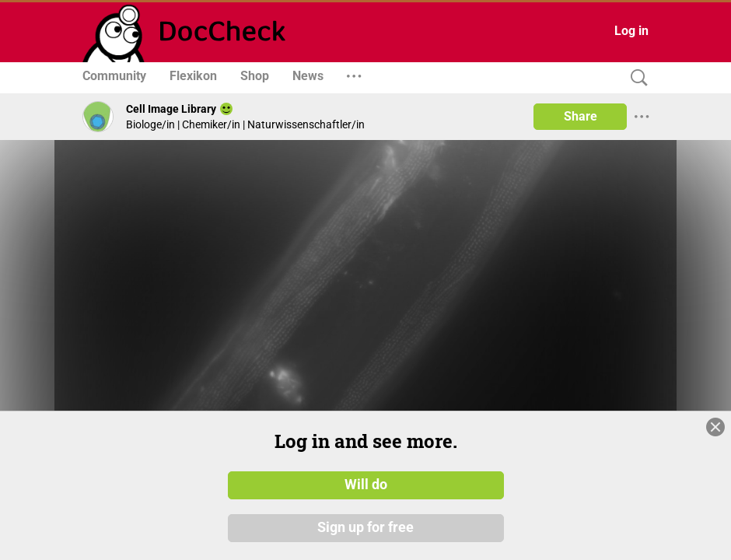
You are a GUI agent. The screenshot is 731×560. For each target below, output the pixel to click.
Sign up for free (365, 528)
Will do (366, 485)
